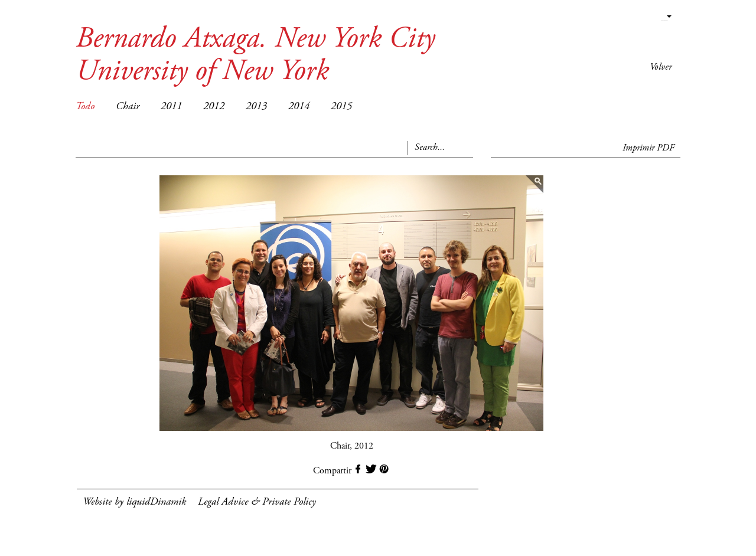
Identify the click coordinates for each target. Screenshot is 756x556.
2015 (341, 107)
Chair (128, 107)
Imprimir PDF (649, 148)
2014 (299, 107)
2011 (171, 107)
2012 (214, 107)
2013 (256, 107)
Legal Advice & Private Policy (257, 502)
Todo (85, 107)
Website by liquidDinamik (134, 502)
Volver (661, 67)
